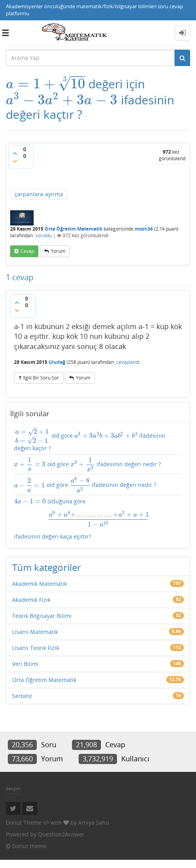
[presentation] (46, 84)
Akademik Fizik (31, 600)
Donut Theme (24, 822)
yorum (58, 251)
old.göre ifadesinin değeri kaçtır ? (90, 440)
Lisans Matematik (35, 632)
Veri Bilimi (25, 664)
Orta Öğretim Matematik (74, 229)
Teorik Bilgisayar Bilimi (42, 616)
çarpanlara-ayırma (39, 194)
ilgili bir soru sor (41, 378)
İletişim (13, 788)
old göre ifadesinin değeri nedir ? (85, 484)
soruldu (43, 235)
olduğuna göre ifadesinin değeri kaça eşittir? (98, 519)
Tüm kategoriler (47, 567)
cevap (27, 251)
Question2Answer (61, 834)
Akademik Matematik (40, 584)
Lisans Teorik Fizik (36, 648)
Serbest (22, 696)
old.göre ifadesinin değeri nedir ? (87, 464)
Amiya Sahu (94, 822)
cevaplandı (128, 362)
